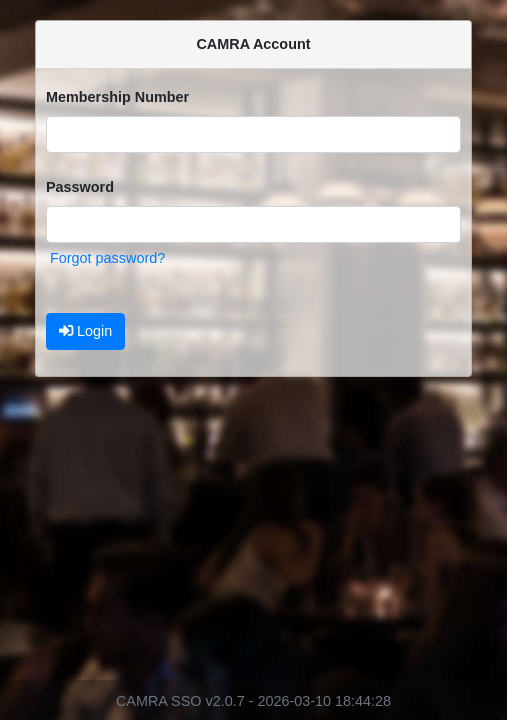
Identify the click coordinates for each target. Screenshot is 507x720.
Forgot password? (107, 258)
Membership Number (117, 97)
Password (80, 187)
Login (85, 331)
